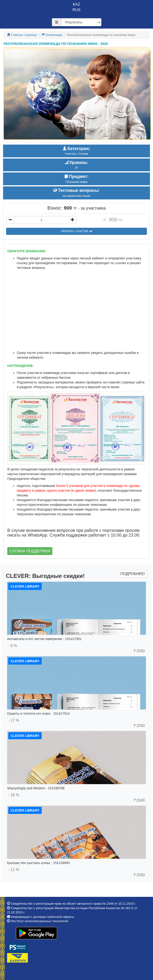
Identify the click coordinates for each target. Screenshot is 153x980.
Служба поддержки (30, 551)
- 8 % (13, 646)
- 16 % (14, 795)
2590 (139, 651)
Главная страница (22, 35)
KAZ (76, 4)
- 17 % (14, 720)
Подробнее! (133, 574)
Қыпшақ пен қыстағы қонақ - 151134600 (38, 863)
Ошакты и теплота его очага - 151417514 (38, 714)
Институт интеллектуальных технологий (40, 921)
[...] (41, 220)
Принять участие (76, 231)
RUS (77, 10)
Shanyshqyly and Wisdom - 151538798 (36, 788)
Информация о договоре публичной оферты (43, 917)
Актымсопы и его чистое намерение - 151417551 (44, 639)
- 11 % (14, 870)
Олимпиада (52, 35)
